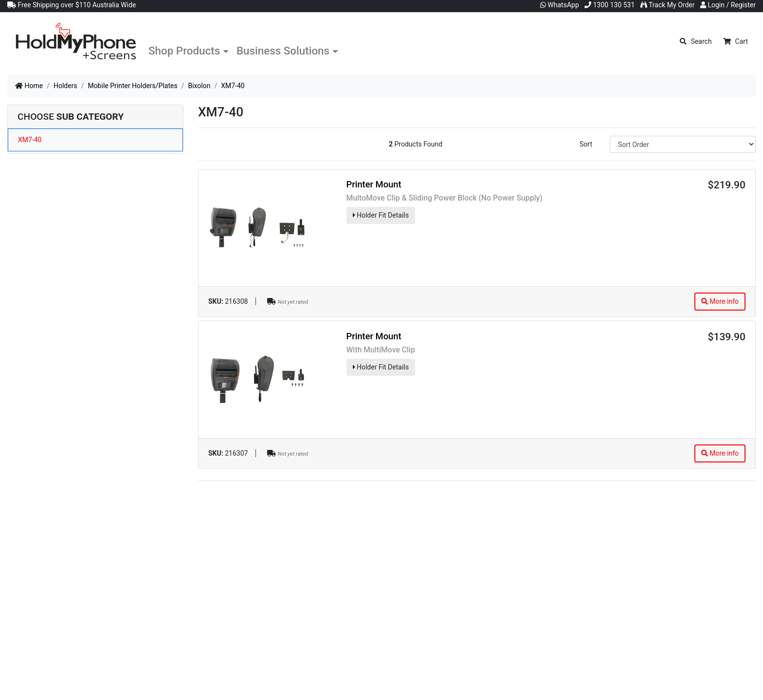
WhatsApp (560, 5)
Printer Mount (374, 184)
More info (720, 301)
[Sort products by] (683, 144)
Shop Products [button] (184, 51)
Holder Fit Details (381, 215)
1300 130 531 (609, 5)
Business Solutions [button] (283, 51)
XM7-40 (30, 140)
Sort (586, 144)
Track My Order (668, 5)
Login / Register (728, 5)
